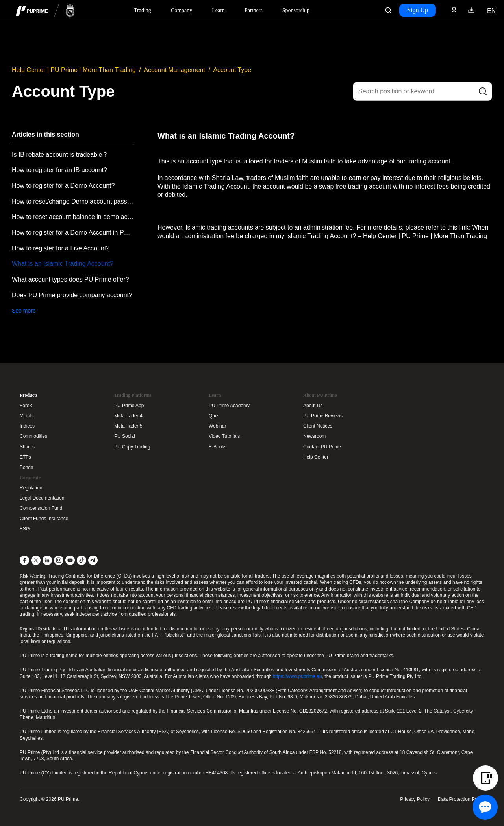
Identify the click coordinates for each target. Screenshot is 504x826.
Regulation (31, 488)
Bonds (26, 467)
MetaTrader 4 (128, 416)
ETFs (25, 457)
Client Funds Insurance (44, 519)
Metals (27, 416)
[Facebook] (24, 560)
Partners (254, 10)
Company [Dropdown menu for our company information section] (182, 10)
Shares (27, 447)
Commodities (33, 436)
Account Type (232, 70)
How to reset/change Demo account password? (73, 201)
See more (24, 311)
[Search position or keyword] (422, 91)
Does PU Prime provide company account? (72, 295)
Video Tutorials (224, 436)
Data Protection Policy (461, 799)
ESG (25, 529)
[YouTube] (70, 560)
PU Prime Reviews (323, 416)
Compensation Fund (41, 508)
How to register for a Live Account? (61, 248)
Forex (26, 406)
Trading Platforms (133, 395)
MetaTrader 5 (128, 426)
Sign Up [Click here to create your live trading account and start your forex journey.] (418, 10)
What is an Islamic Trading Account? (63, 264)
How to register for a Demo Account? (63, 186)
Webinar (217, 426)
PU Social (125, 436)
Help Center (316, 457)
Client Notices (318, 426)
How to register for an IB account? (59, 170)
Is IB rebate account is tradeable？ (60, 155)
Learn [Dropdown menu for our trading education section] (218, 10)
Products (29, 395)
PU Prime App (129, 406)
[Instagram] (59, 560)
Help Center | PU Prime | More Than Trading (74, 70)
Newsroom (314, 436)
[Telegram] (93, 560)
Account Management (174, 70)
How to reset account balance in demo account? (73, 217)
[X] (36, 560)
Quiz (214, 416)
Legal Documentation (42, 498)
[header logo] (45, 10)
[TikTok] (82, 560)
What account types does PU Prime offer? (70, 279)
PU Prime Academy (229, 406)
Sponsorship (296, 10)
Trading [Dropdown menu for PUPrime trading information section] (143, 10)
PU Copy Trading (132, 447)
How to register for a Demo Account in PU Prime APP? (73, 232)
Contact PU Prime (322, 447)
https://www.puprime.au (297, 676)
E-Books (218, 447)
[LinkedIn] (47, 560)
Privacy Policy (415, 799)
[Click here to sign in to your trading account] (454, 10)
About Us (313, 406)
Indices (27, 426)
